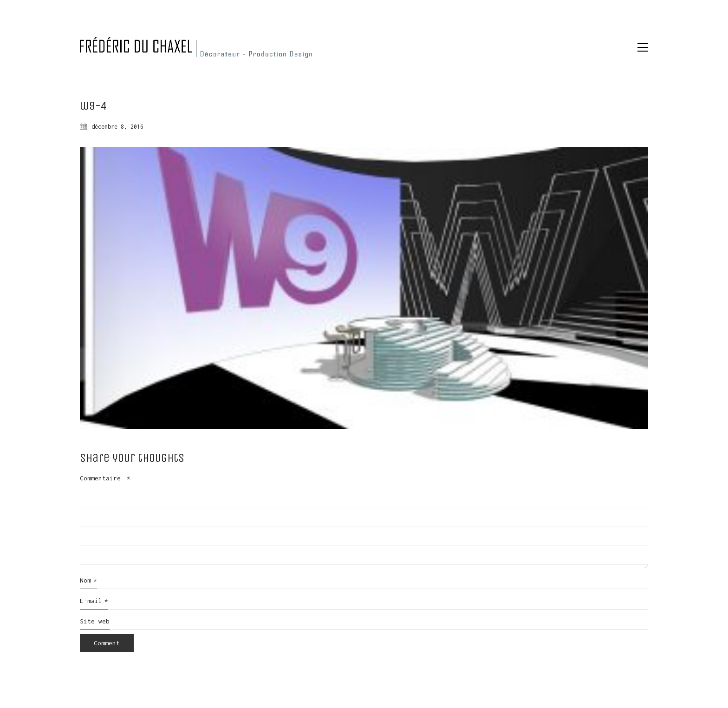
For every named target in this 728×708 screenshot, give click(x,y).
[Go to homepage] (196, 47)
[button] (643, 47)
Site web (95, 621)
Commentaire (105, 478)
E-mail (94, 601)
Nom (88, 581)
